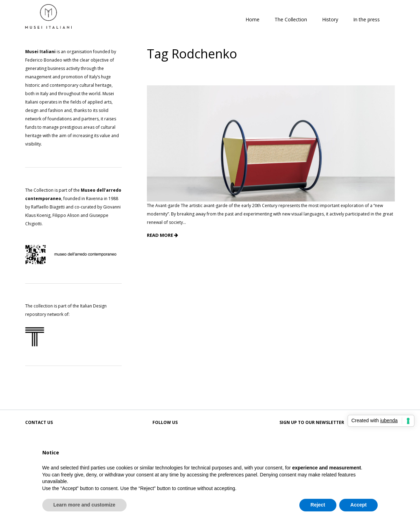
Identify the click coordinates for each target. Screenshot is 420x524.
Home (252, 19)
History (330, 19)
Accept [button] (359, 505)
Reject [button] (318, 505)
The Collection (291, 19)
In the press (366, 19)
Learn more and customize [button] (84, 505)
